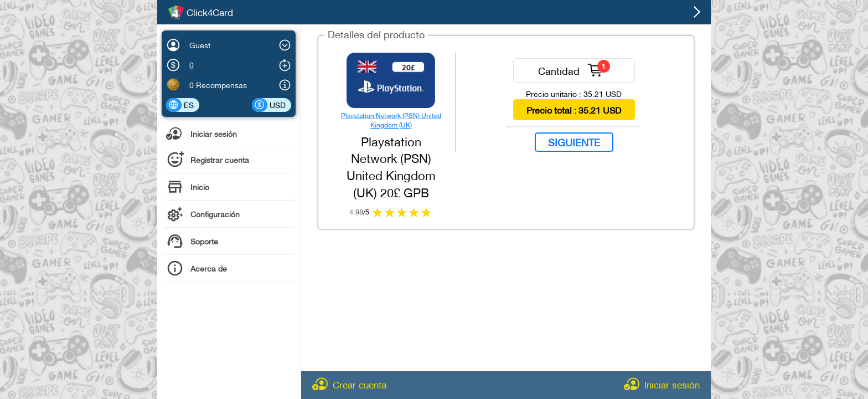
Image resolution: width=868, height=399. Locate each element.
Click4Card (210, 12)
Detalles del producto (376, 34)
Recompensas (221, 85)
